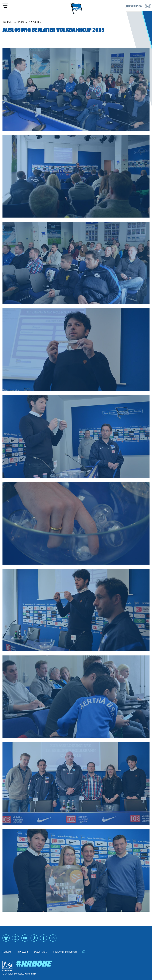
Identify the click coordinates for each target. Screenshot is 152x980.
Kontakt (7, 952)
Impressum (23, 952)
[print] (84, 952)
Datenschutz (41, 952)
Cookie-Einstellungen (65, 952)
